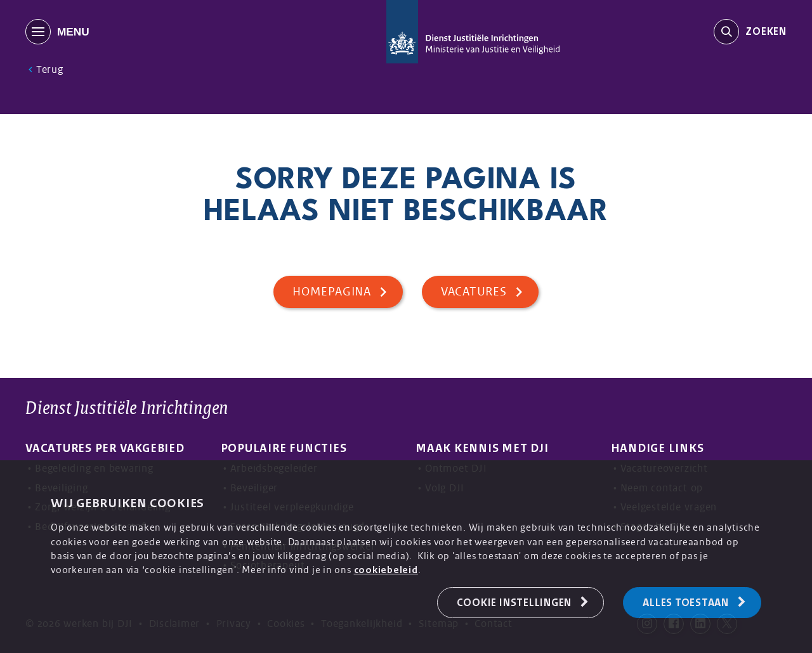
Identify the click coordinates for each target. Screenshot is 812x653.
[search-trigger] (750, 32)
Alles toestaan (686, 603)
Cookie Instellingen (514, 603)
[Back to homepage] (473, 32)
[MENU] (139, 32)
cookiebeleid (386, 570)
